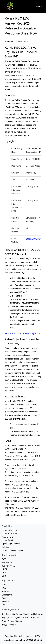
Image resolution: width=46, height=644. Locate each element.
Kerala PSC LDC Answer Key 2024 (22, 333)
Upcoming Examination (12, 544)
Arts (4, 605)
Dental (5, 598)
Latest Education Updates (13, 550)
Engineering (7, 595)
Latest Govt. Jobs (10, 530)
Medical (5, 591)
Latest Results (8, 540)
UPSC (5, 573)
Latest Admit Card (10, 534)
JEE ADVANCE (9, 566)
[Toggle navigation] (39, 7)
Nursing (5, 601)
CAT (4, 559)
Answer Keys (8, 537)
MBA (4, 585)
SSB (4, 576)
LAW (4, 588)
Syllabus (6, 547)
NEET (4, 569)
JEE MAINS (7, 563)
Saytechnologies (34, 640)
